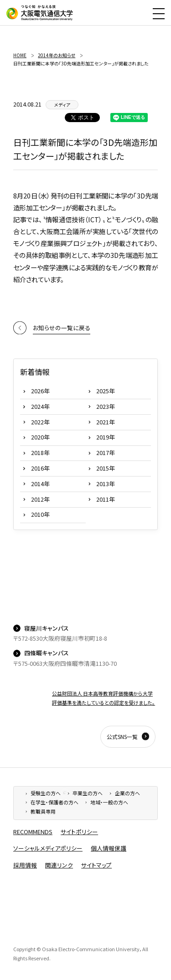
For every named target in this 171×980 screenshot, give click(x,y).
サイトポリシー (79, 832)
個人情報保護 (109, 848)
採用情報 (25, 865)
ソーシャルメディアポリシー (48, 848)
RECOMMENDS (33, 832)
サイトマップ (96, 865)
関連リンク (59, 865)
